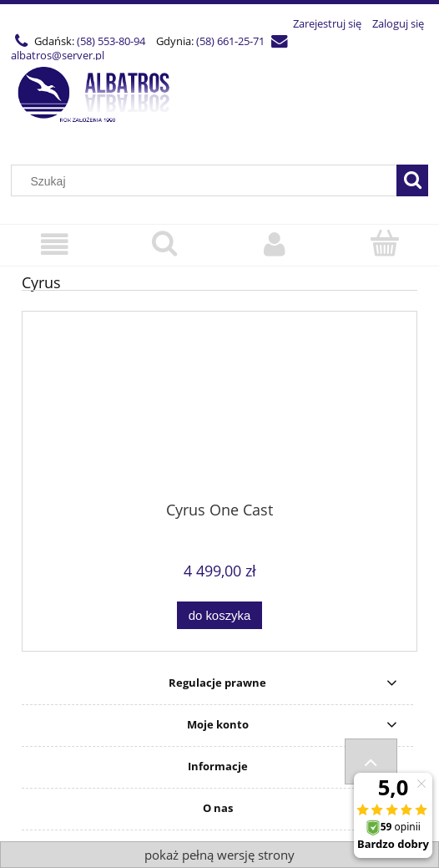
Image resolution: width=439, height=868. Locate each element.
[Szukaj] (412, 180)
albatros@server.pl (58, 55)
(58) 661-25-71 (230, 41)
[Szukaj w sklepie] (208, 181)
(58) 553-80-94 (111, 41)
